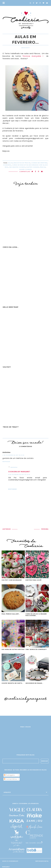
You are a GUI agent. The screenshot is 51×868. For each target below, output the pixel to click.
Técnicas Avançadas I (34, 56)
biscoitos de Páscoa (22, 163)
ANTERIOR (7, 529)
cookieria (7, 165)
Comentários (10, 779)
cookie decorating (39, 163)
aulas (10, 163)
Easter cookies (33, 167)
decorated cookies (17, 167)
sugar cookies (25, 169)
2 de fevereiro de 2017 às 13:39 (13, 455)
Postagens (9, 775)
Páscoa (43, 167)
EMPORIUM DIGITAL (42, 861)
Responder (6, 462)
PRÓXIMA (45, 529)
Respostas (14, 467)
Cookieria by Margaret (19, 472)
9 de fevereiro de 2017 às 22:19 (19, 475)
